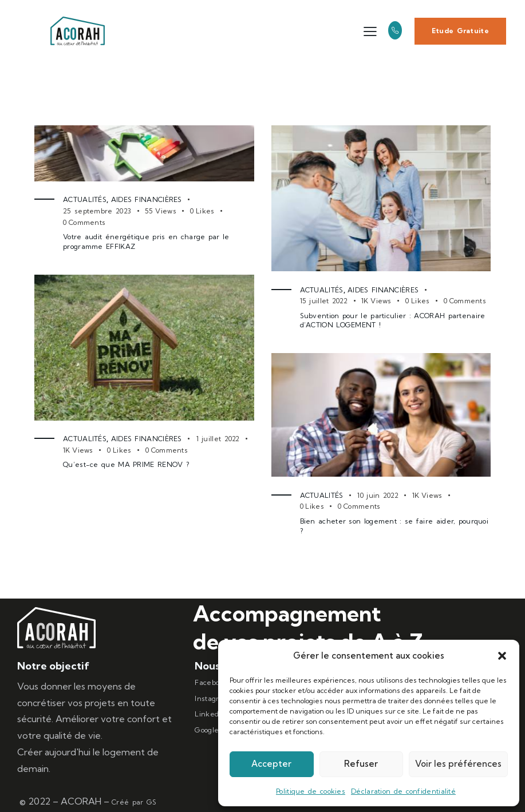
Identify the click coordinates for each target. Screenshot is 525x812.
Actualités (85, 199)
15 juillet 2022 (324, 301)
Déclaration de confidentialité (403, 791)
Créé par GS (134, 802)
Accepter (271, 764)
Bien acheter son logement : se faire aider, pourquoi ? (394, 526)
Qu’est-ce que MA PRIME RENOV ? (126, 464)
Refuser (361, 764)
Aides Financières (147, 199)
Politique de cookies (311, 791)
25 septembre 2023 (97, 211)
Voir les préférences (458, 764)
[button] (502, 656)
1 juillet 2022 (218, 439)
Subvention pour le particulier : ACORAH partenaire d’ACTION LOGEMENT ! (393, 320)
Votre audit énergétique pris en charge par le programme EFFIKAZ (146, 241)
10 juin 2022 (378, 495)
